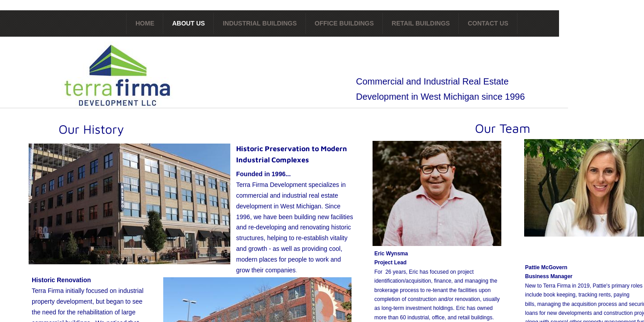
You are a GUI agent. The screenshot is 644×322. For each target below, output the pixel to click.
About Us (189, 23)
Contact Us (488, 23)
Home (145, 23)
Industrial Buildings (260, 23)
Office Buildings (344, 23)
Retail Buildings (421, 23)
